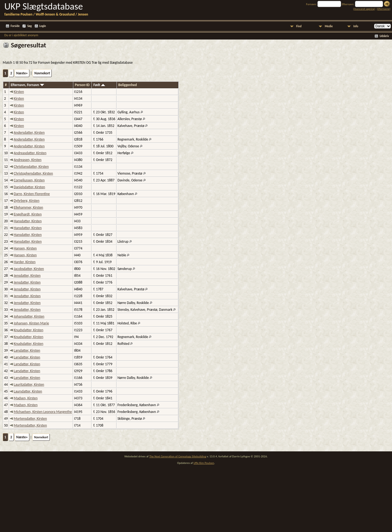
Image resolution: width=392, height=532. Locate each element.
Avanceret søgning (364, 9)
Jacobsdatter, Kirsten (29, 269)
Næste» (22, 73)
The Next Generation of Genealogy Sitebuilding (178, 456)
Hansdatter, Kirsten (28, 221)
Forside (15, 26)
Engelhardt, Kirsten (28, 214)
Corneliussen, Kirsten (29, 180)
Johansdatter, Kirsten (29, 316)
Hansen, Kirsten (25, 248)
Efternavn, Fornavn (27, 85)
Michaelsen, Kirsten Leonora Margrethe (43, 412)
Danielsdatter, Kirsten (30, 187)
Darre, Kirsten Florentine (32, 194)
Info (356, 26)
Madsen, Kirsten (26, 398)
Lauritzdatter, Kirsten (29, 384)
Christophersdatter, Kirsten (33, 173)
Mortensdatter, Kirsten (30, 419)
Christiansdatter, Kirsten (31, 167)
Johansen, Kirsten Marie (31, 323)
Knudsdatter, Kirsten (29, 330)
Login (43, 26)
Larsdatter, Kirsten (27, 350)
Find (299, 26)
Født (99, 85)
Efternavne (384, 9)
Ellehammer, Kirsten (29, 207)
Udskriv (384, 36)
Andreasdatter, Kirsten (30, 153)
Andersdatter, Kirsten (29, 133)
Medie (329, 26)
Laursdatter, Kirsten (28, 391)
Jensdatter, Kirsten (27, 276)
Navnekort (42, 73)
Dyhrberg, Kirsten (27, 201)
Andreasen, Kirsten (28, 160)
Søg (29, 26)
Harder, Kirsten (25, 262)
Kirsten (19, 92)
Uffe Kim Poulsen (204, 463)
